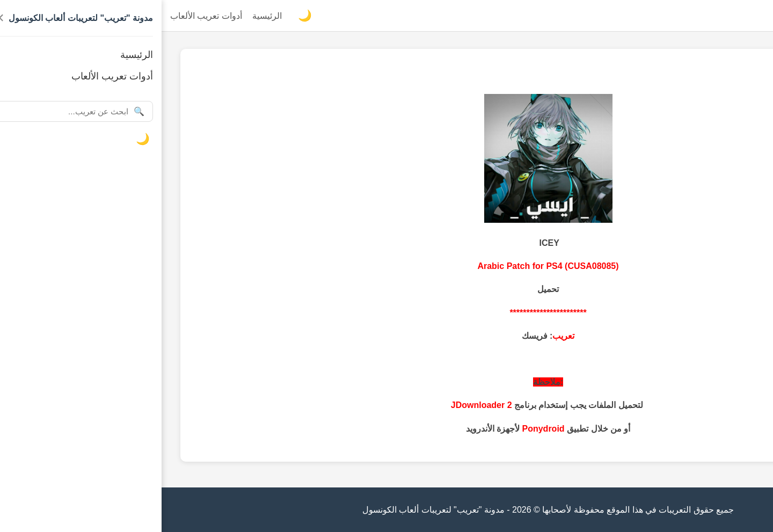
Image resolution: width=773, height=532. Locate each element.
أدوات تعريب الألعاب (45, 16)
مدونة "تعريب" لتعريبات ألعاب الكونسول (692, 16)
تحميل (386, 289)
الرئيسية (105, 16)
